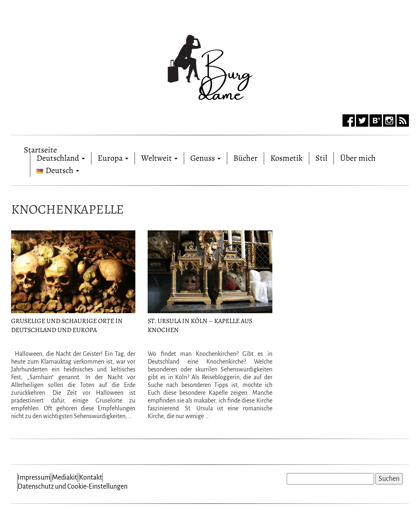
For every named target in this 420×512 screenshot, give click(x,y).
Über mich (358, 158)
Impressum (34, 478)
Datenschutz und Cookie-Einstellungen (73, 487)
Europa (113, 158)
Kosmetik (286, 158)
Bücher (245, 158)
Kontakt (91, 478)
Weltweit (159, 158)
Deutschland (61, 158)
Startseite (40, 148)
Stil (321, 158)
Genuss (205, 158)
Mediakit (65, 478)
